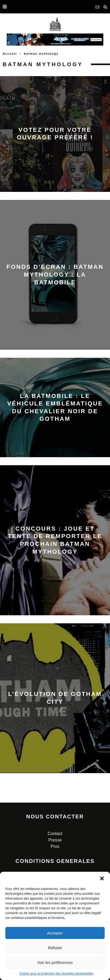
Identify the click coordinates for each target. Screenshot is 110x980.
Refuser (55, 948)
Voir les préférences (55, 962)
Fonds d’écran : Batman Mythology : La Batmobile (55, 274)
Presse (55, 840)
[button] (102, 878)
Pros (55, 846)
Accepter (55, 933)
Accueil (10, 54)
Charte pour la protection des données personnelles (56, 974)
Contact (55, 834)
